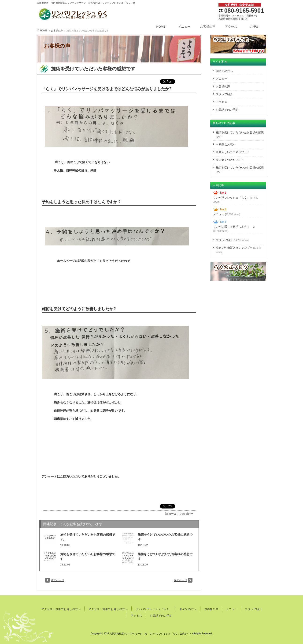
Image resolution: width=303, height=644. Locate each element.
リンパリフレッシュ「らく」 (236, 200)
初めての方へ (224, 71)
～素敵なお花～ (226, 144)
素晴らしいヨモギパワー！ (233, 152)
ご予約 (255, 27)
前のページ (57, 580)
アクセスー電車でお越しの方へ (108, 609)
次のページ (180, 580)
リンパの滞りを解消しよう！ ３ (234, 229)
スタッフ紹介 (224, 94)
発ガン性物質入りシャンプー (238, 250)
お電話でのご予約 (227, 110)
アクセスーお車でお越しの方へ (61, 609)
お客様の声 (208, 27)
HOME (161, 27)
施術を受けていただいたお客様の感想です (240, 135)
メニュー (184, 27)
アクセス (231, 27)
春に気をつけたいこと (230, 160)
